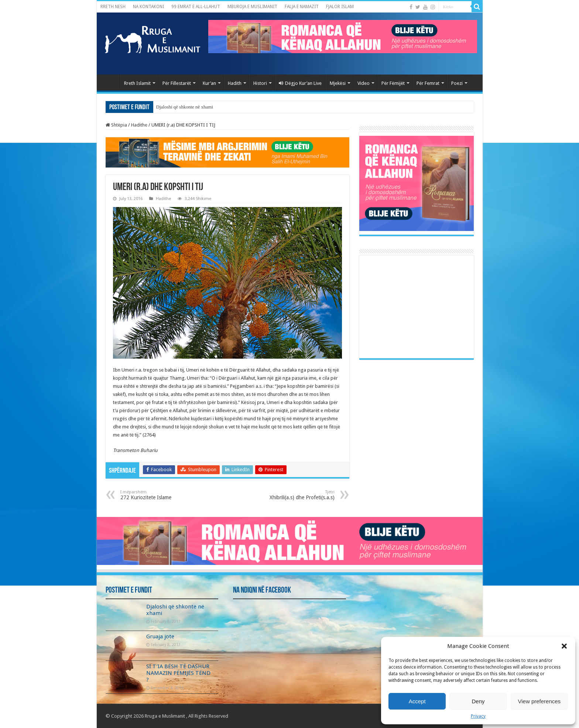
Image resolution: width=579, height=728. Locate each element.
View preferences (539, 701)
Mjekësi (338, 83)
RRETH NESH (113, 7)
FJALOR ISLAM (340, 7)
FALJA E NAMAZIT (302, 7)
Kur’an (209, 83)
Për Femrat (428, 83)
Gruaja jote (160, 636)
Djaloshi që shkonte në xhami (185, 107)
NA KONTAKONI (148, 7)
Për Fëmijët (393, 83)
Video (364, 83)
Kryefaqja (110, 82)
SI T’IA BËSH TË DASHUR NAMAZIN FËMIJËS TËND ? (178, 673)
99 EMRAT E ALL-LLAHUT (196, 7)
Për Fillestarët (177, 83)
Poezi (457, 83)
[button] (564, 646)
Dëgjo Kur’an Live (300, 83)
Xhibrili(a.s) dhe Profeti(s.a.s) (297, 495)
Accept (417, 701)
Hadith (235, 83)
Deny (478, 701)
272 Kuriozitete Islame (158, 495)
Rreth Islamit (137, 83)
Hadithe (139, 125)
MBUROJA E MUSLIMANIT (252, 7)
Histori (260, 83)
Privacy (478, 716)
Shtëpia (116, 125)
